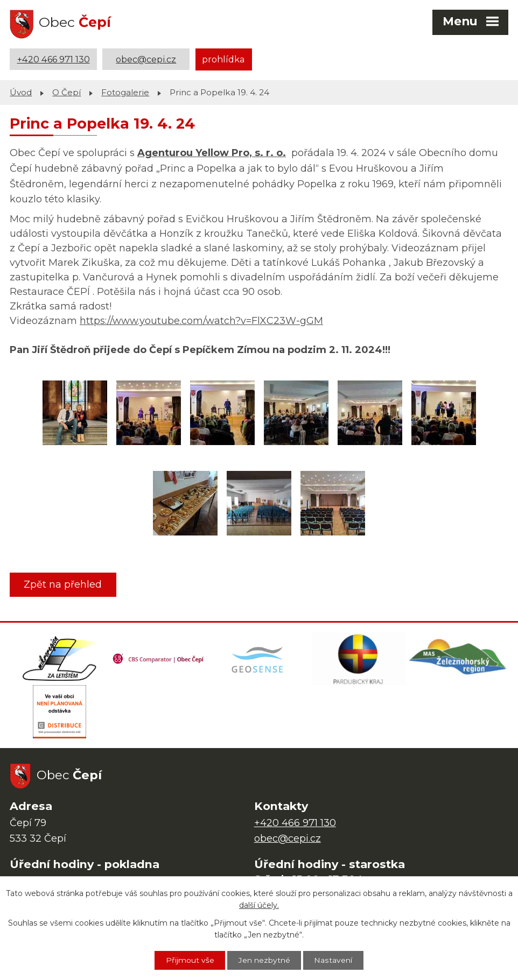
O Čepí (66, 92)
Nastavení (334, 960)
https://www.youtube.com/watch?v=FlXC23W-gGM (201, 321)
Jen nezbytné (264, 960)
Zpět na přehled (63, 584)
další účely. (259, 905)
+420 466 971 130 (54, 59)
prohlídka (223, 59)
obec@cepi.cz (146, 59)
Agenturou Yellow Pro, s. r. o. (212, 152)
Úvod (21, 92)
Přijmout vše (190, 960)
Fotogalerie (125, 92)
